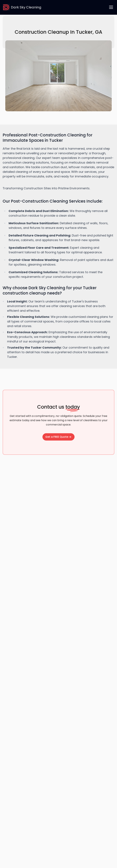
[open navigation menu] (111, 7)
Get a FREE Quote (58, 437)
